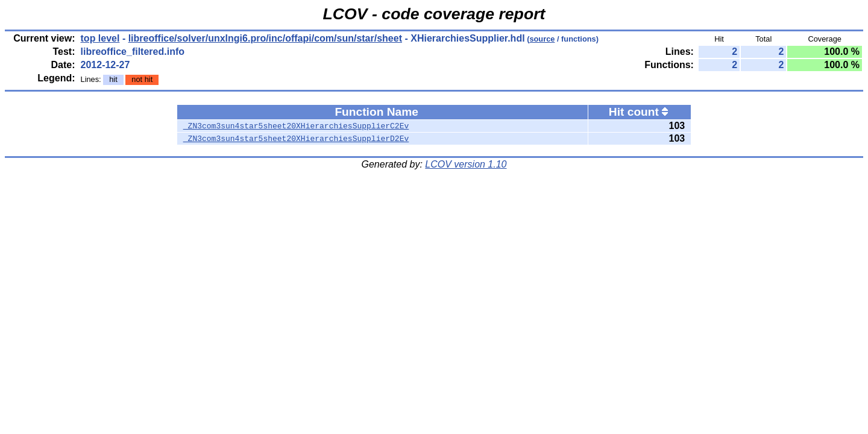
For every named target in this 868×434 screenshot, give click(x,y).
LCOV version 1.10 (466, 164)
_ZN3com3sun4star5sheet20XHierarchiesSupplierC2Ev (296, 126)
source (542, 39)
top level (100, 38)
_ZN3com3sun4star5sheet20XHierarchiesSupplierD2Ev (296, 139)
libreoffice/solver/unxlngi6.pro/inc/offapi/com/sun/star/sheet (265, 38)
